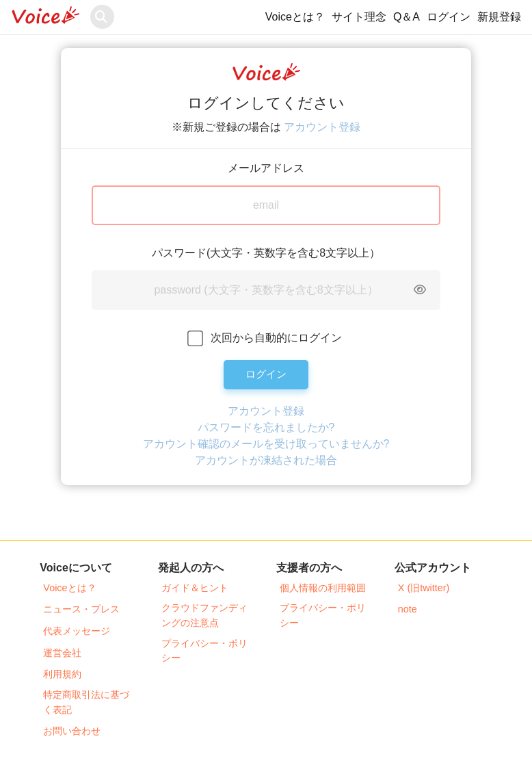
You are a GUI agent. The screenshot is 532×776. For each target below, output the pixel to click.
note (408, 609)
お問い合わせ (72, 731)
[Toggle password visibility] (420, 290)
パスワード (179, 253)
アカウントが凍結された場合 (266, 460)
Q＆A (407, 17)
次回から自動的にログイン (276, 338)
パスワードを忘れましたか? (266, 427)
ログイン (449, 17)
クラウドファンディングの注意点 (204, 615)
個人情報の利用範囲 (323, 588)
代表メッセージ (77, 631)
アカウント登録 (322, 127)
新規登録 (499, 17)
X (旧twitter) (424, 588)
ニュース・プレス (81, 609)
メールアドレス (266, 168)
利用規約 (62, 674)
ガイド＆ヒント (195, 588)
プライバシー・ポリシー (204, 651)
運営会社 (62, 653)
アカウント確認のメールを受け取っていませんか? (266, 444)
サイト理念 (359, 17)
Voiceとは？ (295, 17)
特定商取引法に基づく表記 (86, 702)
